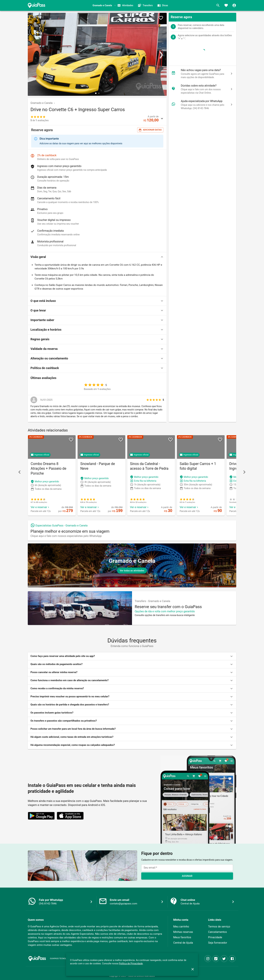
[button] (97, 257)
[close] (193, 969)
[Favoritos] (226, 5)
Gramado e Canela (42, 103)
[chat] (232, 74)
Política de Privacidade (131, 964)
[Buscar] (218, 5)
